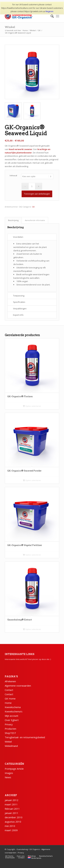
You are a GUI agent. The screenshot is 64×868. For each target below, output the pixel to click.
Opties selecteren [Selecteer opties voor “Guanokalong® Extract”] (32, 629)
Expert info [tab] (18, 315)
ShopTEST (10, 733)
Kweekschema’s (14, 711)
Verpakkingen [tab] (20, 309)
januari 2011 (12, 813)
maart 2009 (11, 830)
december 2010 (14, 817)
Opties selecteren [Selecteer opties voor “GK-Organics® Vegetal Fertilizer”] (32, 555)
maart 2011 (11, 804)
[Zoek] (51, 16)
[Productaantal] (32, 186)
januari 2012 (12, 800)
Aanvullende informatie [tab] (35, 220)
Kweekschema (13, 707)
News (8, 777)
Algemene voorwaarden (18, 686)
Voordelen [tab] (18, 237)
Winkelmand (11, 746)
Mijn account (12, 716)
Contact (9, 690)
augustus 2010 (13, 822)
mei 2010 (10, 826)
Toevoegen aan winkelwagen (37, 194)
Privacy (9, 724)
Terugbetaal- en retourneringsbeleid (25, 737)
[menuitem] (51, 16)
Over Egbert (12, 720)
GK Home (10, 699)
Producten (10, 729)
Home (8, 703)
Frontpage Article (14, 769)
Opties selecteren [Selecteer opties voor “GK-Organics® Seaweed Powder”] (32, 480)
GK (33, 207)
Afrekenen (10, 681)
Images (9, 773)
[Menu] (58, 16)
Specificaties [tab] (19, 302)
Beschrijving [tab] (13, 220)
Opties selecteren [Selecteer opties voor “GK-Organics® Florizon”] (32, 406)
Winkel (10, 27)
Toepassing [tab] (19, 296)
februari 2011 (12, 809)
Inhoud (13, 175)
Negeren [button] (49, 11)
